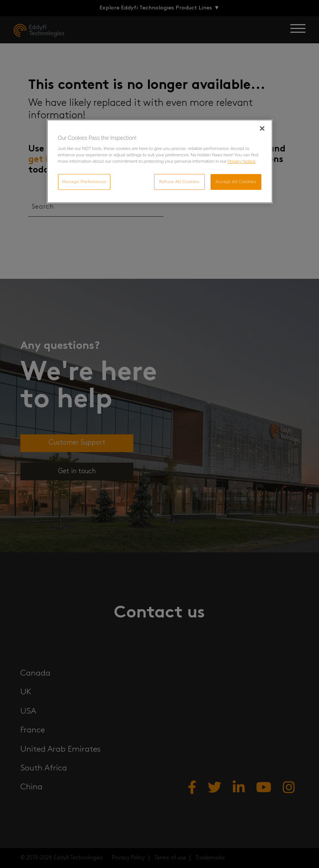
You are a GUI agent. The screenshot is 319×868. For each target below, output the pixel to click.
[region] (160, 162)
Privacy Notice (241, 161)
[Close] (262, 128)
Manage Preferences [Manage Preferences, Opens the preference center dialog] (84, 182)
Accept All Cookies (236, 182)
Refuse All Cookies (179, 182)
